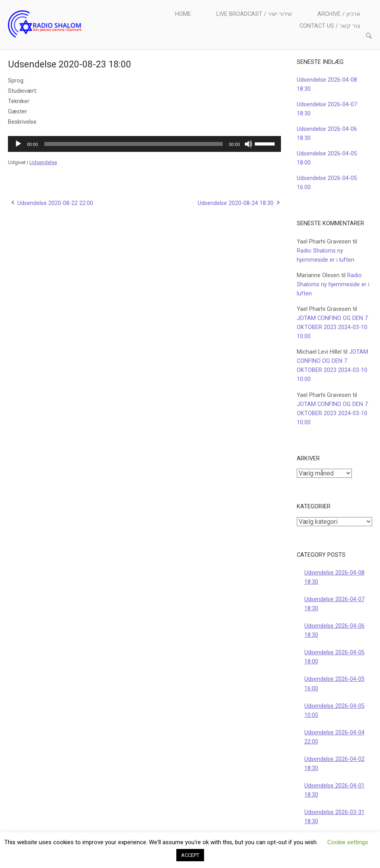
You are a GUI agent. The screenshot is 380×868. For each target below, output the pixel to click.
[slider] (134, 144)
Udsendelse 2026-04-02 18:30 (334, 764)
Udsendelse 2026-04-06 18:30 (334, 630)
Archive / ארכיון (339, 14)
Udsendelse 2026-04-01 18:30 (334, 790)
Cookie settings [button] (348, 842)
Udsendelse (43, 162)
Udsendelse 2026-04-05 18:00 (334, 657)
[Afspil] (18, 144)
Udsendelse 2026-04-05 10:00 (334, 711)
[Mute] (248, 144)
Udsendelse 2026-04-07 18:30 (334, 604)
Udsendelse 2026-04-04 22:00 (334, 737)
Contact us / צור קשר (330, 26)
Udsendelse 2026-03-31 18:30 (334, 817)
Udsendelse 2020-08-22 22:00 (55, 203)
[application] (144, 144)
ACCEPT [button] (190, 855)
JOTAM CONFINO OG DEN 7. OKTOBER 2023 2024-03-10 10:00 (333, 327)
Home (183, 14)
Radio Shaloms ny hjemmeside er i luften (333, 285)
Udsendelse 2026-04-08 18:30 (334, 577)
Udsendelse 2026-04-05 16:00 (334, 684)
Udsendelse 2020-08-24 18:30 (236, 203)
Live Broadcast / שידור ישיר (254, 14)
